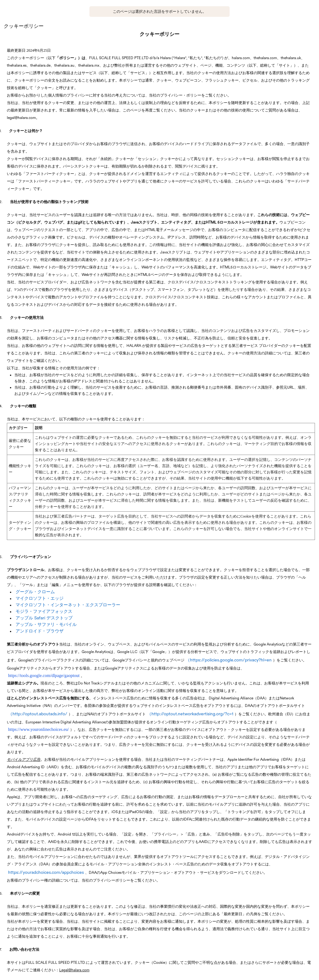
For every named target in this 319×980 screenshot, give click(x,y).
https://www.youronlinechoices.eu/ (38, 729)
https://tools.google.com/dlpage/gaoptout (44, 676)
